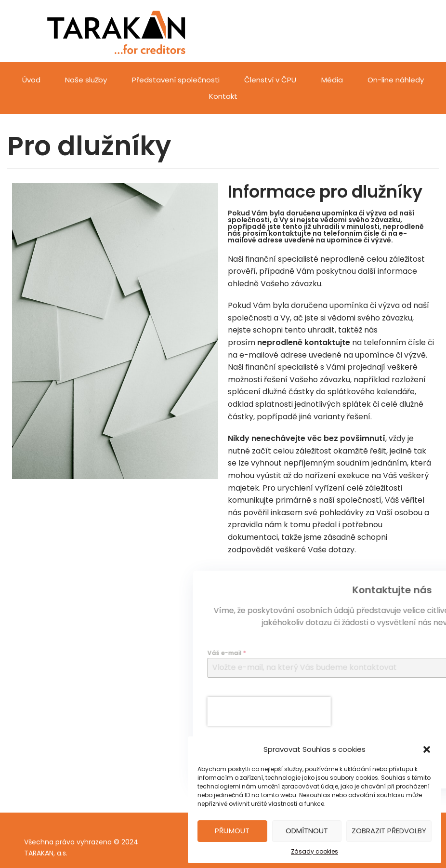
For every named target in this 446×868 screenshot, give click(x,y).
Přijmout (232, 831)
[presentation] (374, 711)
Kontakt (223, 96)
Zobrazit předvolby (389, 831)
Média (332, 80)
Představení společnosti (176, 80)
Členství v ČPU (270, 80)
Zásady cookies (315, 851)
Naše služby (86, 80)
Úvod (31, 80)
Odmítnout (307, 831)
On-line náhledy (396, 80)
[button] (427, 749)
